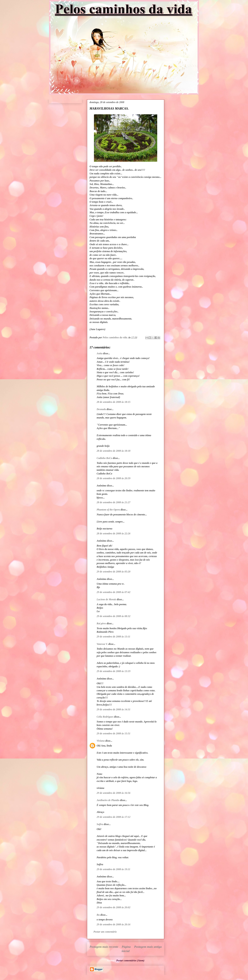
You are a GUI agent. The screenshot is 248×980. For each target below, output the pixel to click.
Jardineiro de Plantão (108, 800)
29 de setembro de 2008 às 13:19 (113, 671)
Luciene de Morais (106, 599)
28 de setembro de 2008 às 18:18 (113, 451)
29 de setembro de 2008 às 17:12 (113, 817)
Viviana (101, 741)
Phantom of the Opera (108, 510)
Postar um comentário (105, 932)
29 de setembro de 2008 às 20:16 (113, 924)
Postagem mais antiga (148, 947)
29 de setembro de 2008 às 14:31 (113, 709)
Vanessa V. (102, 644)
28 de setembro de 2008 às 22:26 (113, 533)
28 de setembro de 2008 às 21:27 (113, 502)
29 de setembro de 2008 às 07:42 (113, 592)
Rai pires (101, 623)
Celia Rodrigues (105, 717)
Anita (99, 353)
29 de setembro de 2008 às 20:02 (113, 907)
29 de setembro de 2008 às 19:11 (113, 869)
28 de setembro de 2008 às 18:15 (113, 402)
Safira (100, 824)
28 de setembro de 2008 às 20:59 (113, 478)
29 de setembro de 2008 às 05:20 (113, 572)
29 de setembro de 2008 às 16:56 (113, 793)
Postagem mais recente (104, 947)
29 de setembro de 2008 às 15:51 (113, 733)
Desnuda (101, 409)
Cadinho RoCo (104, 458)
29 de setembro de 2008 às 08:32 (113, 616)
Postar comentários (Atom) (130, 960)
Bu (98, 915)
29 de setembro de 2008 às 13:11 (113, 637)
